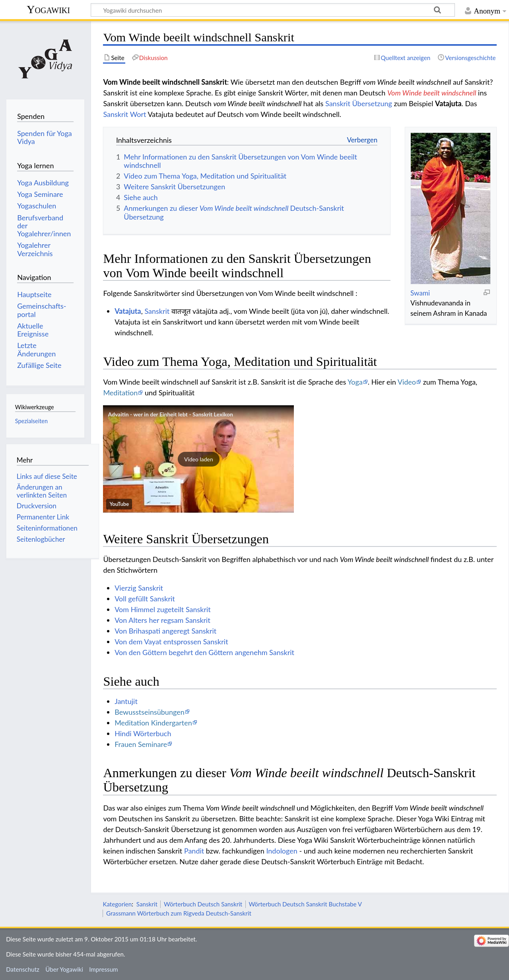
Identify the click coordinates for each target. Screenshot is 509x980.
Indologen (282, 851)
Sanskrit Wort (124, 114)
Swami (420, 293)
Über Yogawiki (64, 969)
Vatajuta (128, 311)
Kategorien (117, 904)
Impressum (104, 969)
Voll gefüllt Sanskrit (145, 599)
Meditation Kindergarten (153, 723)
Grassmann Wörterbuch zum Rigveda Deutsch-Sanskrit (179, 913)
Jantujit (126, 701)
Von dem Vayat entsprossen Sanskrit (171, 642)
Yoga (355, 382)
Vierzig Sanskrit (139, 588)
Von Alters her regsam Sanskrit (162, 620)
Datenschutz (23, 969)
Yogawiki (48, 9)
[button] (198, 459)
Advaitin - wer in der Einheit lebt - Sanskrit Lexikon (170, 414)
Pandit (194, 851)
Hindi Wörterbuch (143, 733)
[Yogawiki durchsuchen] (273, 10)
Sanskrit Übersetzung (359, 103)
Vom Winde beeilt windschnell (432, 93)
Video (407, 382)
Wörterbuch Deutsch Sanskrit (203, 904)
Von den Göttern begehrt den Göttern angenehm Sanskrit (204, 652)
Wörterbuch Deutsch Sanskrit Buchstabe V (305, 904)
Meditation (120, 393)
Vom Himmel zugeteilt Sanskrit (163, 609)
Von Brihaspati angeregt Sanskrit (165, 631)
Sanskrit (157, 311)
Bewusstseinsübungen (150, 712)
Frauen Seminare (141, 744)
